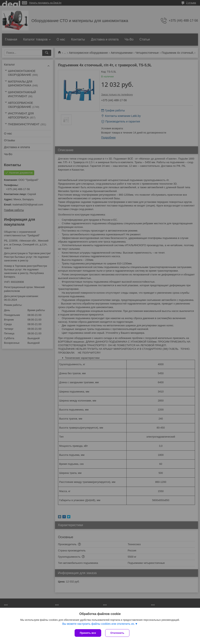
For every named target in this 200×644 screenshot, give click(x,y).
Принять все (88, 633)
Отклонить (117, 633)
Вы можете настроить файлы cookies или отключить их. (98, 624)
